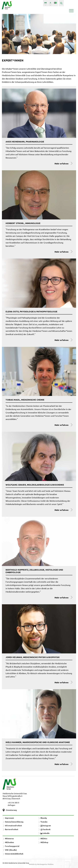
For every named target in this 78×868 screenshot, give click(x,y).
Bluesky (44, 818)
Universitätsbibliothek (14, 854)
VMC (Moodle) (11, 850)
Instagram (46, 826)
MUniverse (9, 838)
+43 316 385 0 (13, 803)
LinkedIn (45, 833)
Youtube (44, 822)
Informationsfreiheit (13, 826)
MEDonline (9, 842)
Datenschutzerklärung (14, 822)
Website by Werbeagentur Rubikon (41, 864)
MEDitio (44, 838)
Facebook (45, 829)
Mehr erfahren (61, 164)
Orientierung (11, 810)
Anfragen (11, 805)
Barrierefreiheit (12, 829)
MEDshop (44, 842)
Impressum (9, 818)
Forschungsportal (12, 846)
